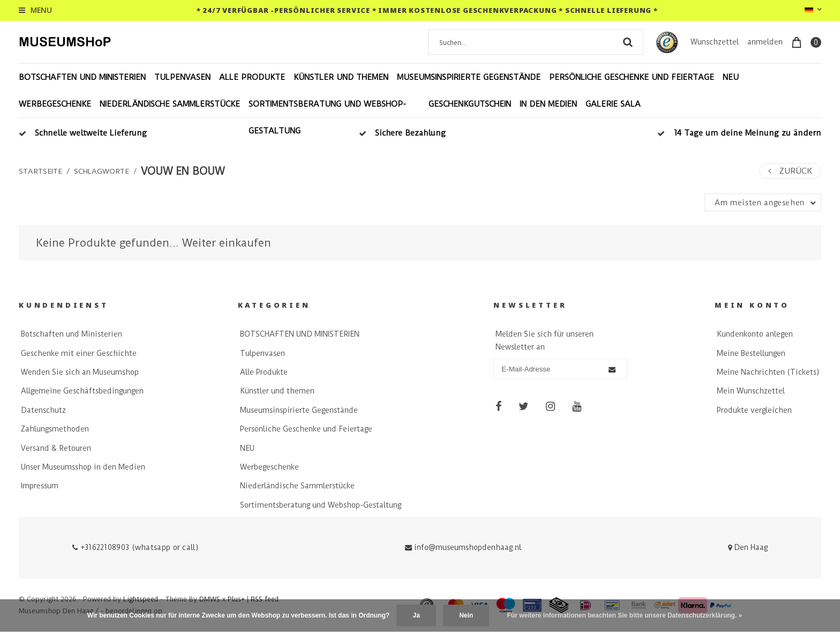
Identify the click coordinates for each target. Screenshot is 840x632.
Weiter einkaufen (227, 243)
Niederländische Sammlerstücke (170, 104)
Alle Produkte (252, 77)
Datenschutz (43, 410)
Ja (416, 615)
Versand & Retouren (56, 448)
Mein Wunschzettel (751, 391)
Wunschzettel (715, 42)
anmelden (765, 42)
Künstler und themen (341, 77)
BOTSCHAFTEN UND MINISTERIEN (82, 77)
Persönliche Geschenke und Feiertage (632, 77)
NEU (731, 77)
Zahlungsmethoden (55, 429)
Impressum (40, 486)
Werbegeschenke (55, 104)
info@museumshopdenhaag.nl (463, 547)
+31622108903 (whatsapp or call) (135, 547)
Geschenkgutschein (470, 104)
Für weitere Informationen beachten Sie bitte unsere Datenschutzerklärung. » (625, 615)
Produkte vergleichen (754, 410)
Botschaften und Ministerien (72, 334)
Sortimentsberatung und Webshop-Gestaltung (327, 117)
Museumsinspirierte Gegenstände (469, 77)
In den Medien (548, 104)
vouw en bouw (183, 171)
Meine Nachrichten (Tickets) (768, 372)
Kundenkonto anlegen (755, 334)
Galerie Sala (613, 104)
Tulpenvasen (182, 77)
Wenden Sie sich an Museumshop (80, 372)
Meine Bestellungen (751, 353)
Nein (466, 615)
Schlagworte (102, 171)
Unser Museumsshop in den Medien (83, 467)
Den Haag (748, 547)
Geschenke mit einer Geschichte (79, 353)
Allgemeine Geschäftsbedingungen (82, 391)
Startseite (40, 171)
